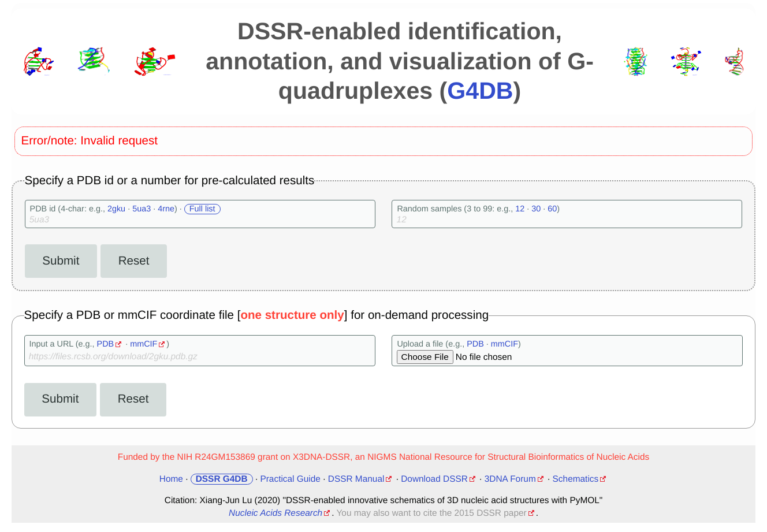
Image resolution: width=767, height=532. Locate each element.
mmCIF (144, 344)
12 (520, 209)
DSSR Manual (356, 479)
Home (171, 479)
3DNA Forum (510, 479)
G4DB (480, 91)
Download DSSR (434, 479)
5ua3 (142, 209)
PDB (106, 344)
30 (536, 209)
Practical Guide (290, 479)
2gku (116, 209)
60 (552, 209)
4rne (166, 209)
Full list (202, 209)
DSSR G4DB (222, 479)
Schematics (576, 479)
